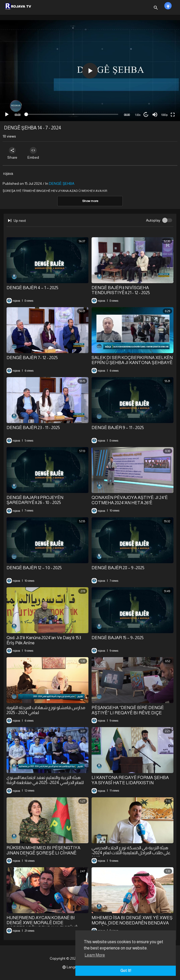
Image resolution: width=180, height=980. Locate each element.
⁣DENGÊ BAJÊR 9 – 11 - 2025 (118, 428)
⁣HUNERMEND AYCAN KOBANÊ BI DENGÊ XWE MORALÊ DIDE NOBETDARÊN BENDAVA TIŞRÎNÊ (42, 923)
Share (12, 153)
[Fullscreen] (173, 115)
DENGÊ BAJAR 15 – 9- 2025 (118, 638)
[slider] (72, 114)
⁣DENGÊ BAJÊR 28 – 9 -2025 (118, 568)
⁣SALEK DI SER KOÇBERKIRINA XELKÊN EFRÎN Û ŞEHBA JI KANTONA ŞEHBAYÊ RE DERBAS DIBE (132, 363)
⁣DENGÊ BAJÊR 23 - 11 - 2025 (33, 428)
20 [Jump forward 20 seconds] (146, 115)
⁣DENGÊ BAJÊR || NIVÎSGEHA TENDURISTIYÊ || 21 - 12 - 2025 (121, 290)
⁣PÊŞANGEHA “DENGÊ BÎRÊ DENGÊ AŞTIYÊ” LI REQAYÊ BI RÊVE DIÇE (128, 710)
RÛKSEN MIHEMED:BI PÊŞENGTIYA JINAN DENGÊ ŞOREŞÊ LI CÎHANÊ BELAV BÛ (43, 853)
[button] (90, 71)
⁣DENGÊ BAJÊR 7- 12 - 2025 (32, 358)
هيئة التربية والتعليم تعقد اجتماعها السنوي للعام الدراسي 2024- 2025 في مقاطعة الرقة (45, 780)
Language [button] (73, 967)
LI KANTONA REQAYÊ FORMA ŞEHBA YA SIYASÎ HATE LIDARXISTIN (130, 780)
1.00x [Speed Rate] (138, 115)
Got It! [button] (126, 971)
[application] (90, 71)
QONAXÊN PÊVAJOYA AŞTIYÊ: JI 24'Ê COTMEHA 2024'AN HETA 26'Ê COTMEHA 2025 (130, 503)
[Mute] (155, 115)
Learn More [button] (95, 955)
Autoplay (153, 220)
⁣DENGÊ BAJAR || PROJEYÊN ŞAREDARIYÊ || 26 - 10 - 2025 (35, 500)
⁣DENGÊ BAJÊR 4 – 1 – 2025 (32, 288)
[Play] (7, 115)
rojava (8, 174)
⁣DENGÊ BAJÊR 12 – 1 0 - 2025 (34, 568)
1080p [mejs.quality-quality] (164, 115)
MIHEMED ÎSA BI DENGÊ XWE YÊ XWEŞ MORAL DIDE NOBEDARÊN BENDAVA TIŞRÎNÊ (132, 923)
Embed (33, 153)
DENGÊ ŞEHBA (62, 183)
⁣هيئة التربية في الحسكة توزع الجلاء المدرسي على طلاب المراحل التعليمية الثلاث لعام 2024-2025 (131, 853)
